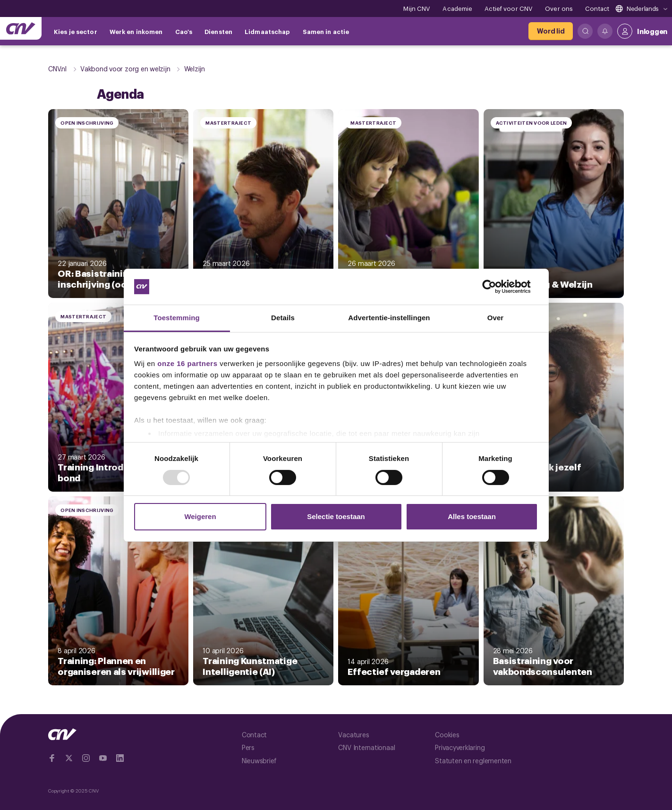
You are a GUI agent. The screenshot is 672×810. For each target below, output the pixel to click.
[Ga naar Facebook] (52, 758)
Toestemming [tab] (177, 318)
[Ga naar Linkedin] (120, 758)
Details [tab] (283, 318)
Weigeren (200, 516)
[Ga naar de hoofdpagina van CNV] (21, 28)
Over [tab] (496, 318)
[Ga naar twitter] (69, 758)
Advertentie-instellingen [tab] (389, 318)
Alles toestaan (472, 516)
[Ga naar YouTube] (103, 758)
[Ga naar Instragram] (86, 758)
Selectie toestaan (336, 516)
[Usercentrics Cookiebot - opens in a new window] (497, 287)
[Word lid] (551, 31)
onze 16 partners (187, 363)
